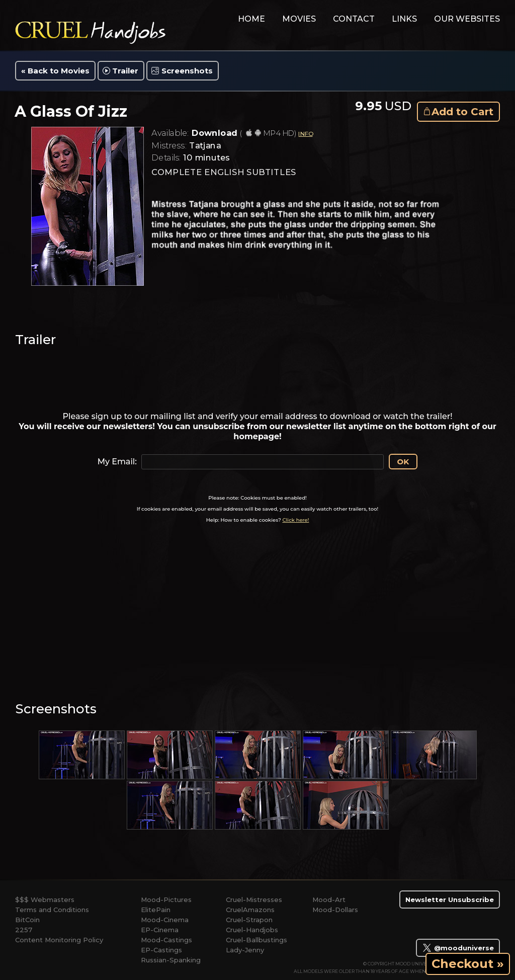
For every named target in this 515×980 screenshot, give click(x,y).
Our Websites (467, 19)
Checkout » (468, 964)
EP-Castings (161, 950)
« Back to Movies (55, 71)
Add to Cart (462, 112)
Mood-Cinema (165, 920)
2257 (24, 930)
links (404, 19)
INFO (305, 134)
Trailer (125, 71)
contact (354, 19)
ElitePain (156, 910)
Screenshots (187, 71)
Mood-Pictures (166, 900)
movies (299, 19)
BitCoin (27, 920)
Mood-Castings (166, 940)
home (251, 19)
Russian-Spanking (171, 960)
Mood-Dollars (335, 910)
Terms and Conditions (52, 910)
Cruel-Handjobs (252, 930)
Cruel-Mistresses (254, 900)
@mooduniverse (458, 948)
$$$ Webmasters (45, 900)
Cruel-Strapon (249, 920)
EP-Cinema (160, 930)
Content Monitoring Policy (59, 940)
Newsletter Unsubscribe (450, 900)
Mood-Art (329, 900)
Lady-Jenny (245, 950)
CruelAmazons (250, 910)
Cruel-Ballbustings (256, 940)
